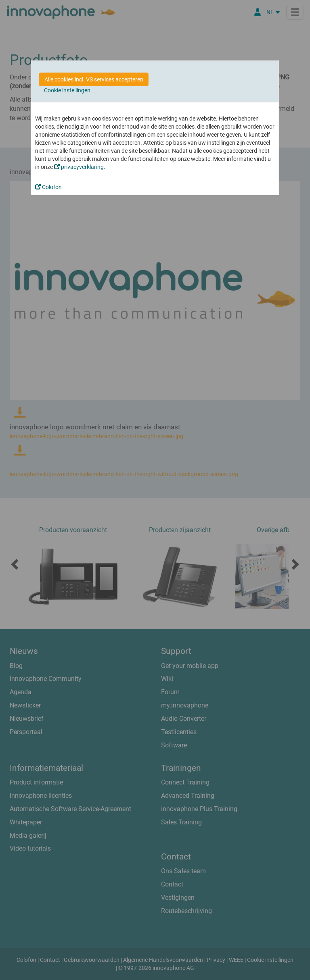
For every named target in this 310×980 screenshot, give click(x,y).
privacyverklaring (79, 167)
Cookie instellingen (67, 90)
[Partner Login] (258, 12)
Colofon (48, 187)
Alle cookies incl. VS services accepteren (94, 79)
